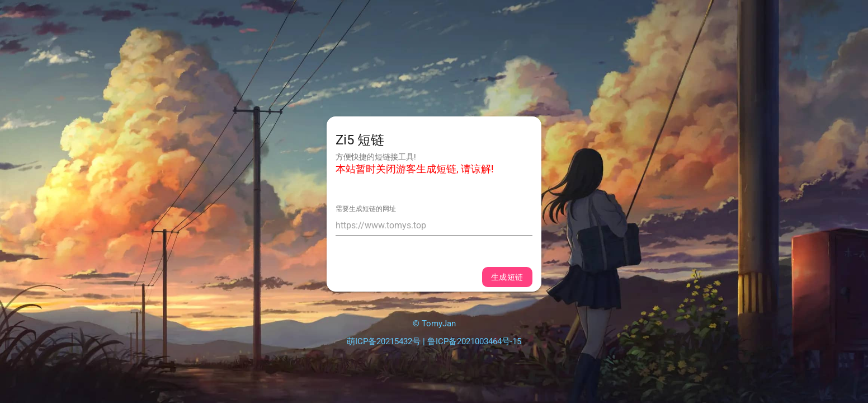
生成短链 (507, 277)
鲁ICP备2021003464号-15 (474, 341)
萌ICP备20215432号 (384, 341)
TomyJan (439, 324)
